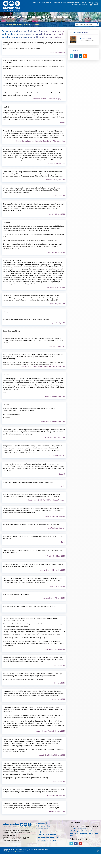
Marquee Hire (38, 6)
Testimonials (42, 829)
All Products (84, 8)
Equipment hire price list (46, 840)
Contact (95, 6)
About (28, 6)
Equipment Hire (52, 6)
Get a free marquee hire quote (81, 829)
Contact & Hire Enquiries (46, 835)
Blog (89, 6)
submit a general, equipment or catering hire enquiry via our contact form (84, 833)
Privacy (4, 852)
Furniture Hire (66, 6)
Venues (76, 6)
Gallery (83, 6)
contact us (36, 24)
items (94, 8)
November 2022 (85, 39)
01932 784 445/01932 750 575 (16, 24)
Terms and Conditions (16, 852)
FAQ (39, 832)
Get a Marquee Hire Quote (47, 837)
